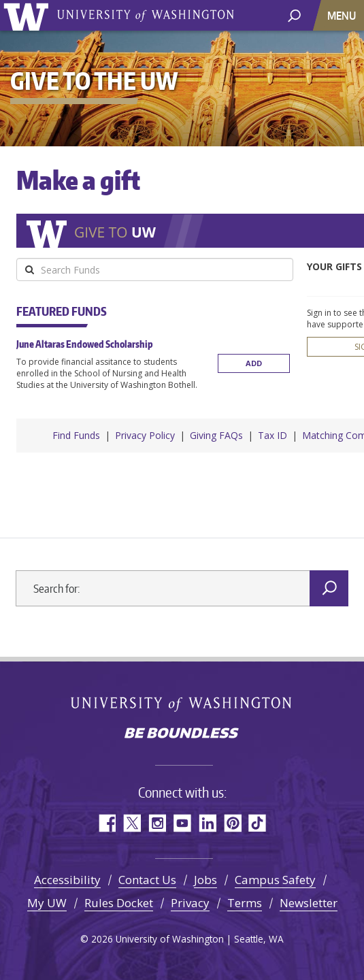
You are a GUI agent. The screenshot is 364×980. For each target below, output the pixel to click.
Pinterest (232, 820)
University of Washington (28, 15)
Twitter (132, 820)
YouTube (182, 820)
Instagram (157, 820)
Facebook (106, 820)
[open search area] (294, 15)
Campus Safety (275, 876)
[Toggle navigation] (343, 15)
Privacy (190, 899)
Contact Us (147, 876)
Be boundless (182, 731)
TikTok (258, 820)
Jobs (205, 876)
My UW (47, 899)
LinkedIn (207, 820)
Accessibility (67, 876)
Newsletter (309, 899)
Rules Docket (119, 899)
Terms (245, 899)
